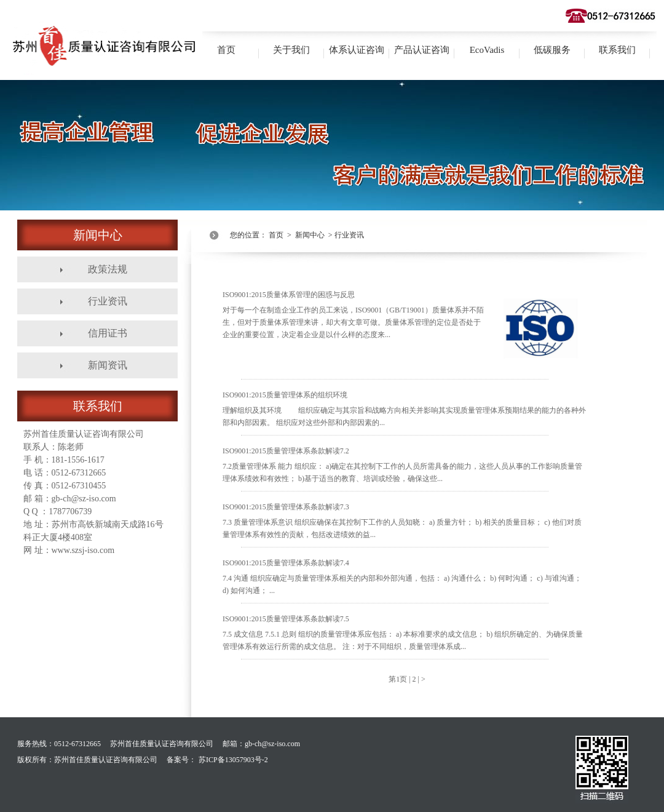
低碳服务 (552, 50)
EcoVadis (487, 50)
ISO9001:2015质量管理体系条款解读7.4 (402, 577)
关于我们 (291, 50)
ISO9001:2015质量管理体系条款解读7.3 (402, 521)
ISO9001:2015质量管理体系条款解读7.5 (403, 633)
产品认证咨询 (422, 50)
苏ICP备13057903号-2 (233, 760)
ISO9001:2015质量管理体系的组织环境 (404, 409)
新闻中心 (310, 235)
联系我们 (617, 50)
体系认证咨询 (357, 50)
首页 (226, 50)
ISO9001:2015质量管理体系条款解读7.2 (402, 465)
